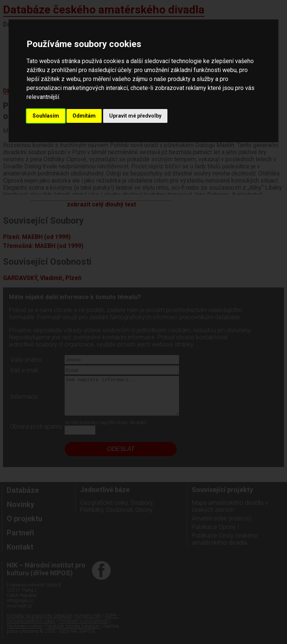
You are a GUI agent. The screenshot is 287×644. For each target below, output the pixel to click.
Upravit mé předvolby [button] (135, 116)
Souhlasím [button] (46, 116)
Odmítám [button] (84, 116)
